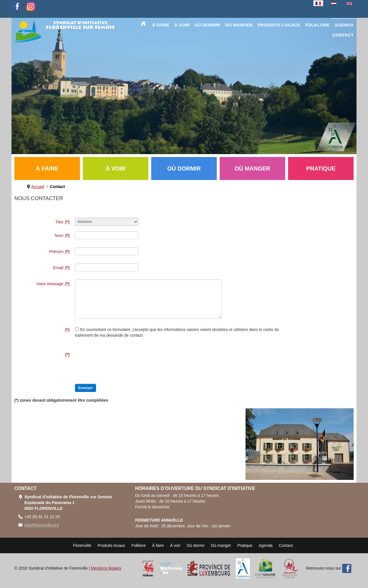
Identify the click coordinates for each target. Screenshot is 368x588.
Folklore (139, 545)
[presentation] (119, 361)
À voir (175, 545)
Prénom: (59, 252)
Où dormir (195, 545)
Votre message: (53, 284)
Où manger (221, 545)
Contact (286, 545)
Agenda (266, 545)
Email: (61, 268)
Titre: (62, 222)
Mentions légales (106, 568)
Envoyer (86, 388)
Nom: (62, 235)
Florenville (82, 545)
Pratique (245, 545)
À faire (158, 545)
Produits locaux (112, 545)
